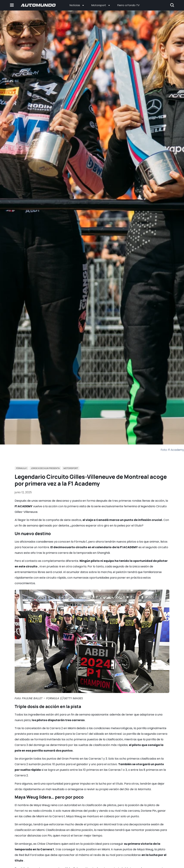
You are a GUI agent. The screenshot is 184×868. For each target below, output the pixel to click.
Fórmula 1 (22, 468)
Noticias (77, 5)
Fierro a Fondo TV (128, 5)
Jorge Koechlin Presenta (45, 468)
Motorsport (101, 5)
